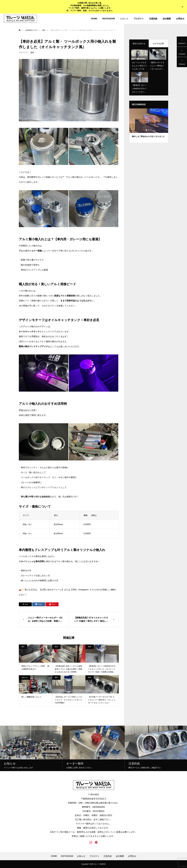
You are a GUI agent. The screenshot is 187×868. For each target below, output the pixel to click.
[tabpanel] (149, 126)
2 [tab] (149, 130)
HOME (94, 19)
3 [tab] (151, 130)
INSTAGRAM (109, 19)
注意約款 (153, 19)
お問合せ (180, 19)
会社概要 (167, 19)
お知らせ (124, 19)
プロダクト (139, 19)
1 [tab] (146, 130)
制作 (32, 52)
